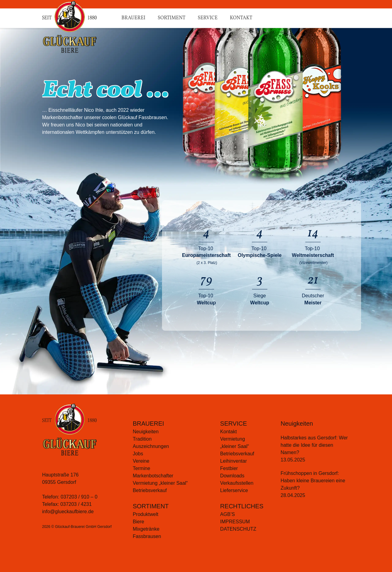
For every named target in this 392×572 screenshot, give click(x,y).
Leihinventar (234, 461)
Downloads (232, 476)
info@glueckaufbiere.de (68, 512)
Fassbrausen (147, 536)
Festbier (229, 468)
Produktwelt (145, 514)
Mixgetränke (146, 529)
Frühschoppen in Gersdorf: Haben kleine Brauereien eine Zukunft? (313, 481)
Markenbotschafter (153, 476)
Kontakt (241, 18)
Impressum (235, 522)
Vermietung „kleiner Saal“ (160, 483)
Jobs (138, 454)
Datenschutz (238, 529)
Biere (138, 522)
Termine (141, 468)
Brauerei (134, 18)
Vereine (141, 461)
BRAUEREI (148, 423)
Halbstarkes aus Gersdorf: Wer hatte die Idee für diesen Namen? (314, 445)
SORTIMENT (151, 506)
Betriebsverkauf (150, 490)
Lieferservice (234, 490)
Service (207, 18)
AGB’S (228, 514)
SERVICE (234, 423)
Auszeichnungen (151, 446)
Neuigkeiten (146, 432)
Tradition (142, 439)
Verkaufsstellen (237, 483)
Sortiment (172, 18)
